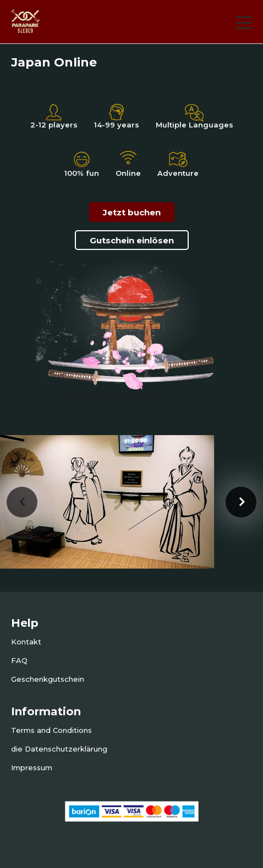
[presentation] (22, 502)
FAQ (19, 660)
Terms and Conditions (51, 730)
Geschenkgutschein (48, 679)
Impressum (32, 767)
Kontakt (26, 642)
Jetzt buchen (132, 212)
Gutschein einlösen (132, 240)
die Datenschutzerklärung (59, 749)
